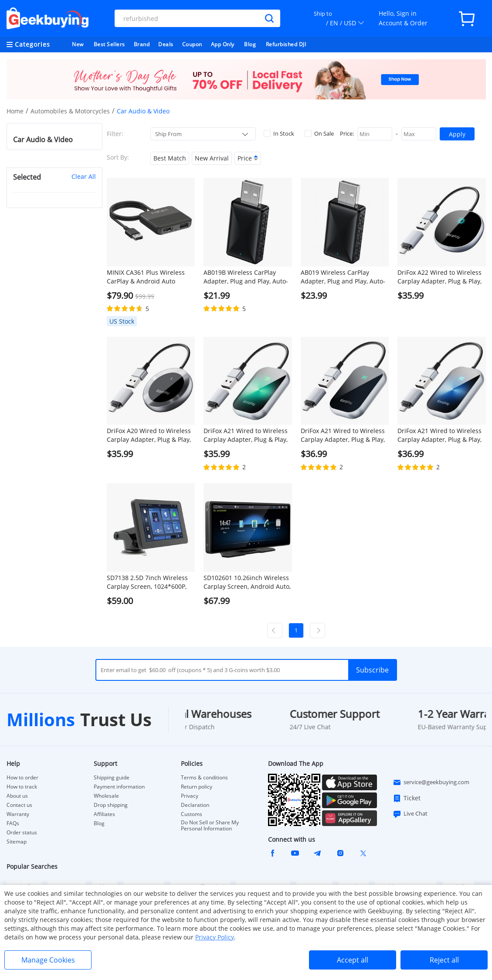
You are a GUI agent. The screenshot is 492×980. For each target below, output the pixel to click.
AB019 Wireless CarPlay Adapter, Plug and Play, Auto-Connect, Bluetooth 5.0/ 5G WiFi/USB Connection (343, 277)
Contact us (19, 805)
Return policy (197, 787)
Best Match (170, 158)
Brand (142, 44)
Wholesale (106, 796)
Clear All (84, 176)
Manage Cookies (48, 960)
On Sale (319, 133)
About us (17, 796)
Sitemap (17, 842)
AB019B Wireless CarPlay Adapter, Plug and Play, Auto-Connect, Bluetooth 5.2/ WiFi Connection (246, 277)
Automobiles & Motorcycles (70, 111)
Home (15, 111)
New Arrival (212, 158)
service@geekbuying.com (431, 782)
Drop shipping (111, 805)
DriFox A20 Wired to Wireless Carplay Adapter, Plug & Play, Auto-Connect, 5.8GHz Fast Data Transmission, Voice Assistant (149, 435)
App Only (223, 44)
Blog (250, 44)
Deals (166, 44)
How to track (22, 787)
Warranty (18, 814)
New (78, 44)
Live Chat (410, 814)
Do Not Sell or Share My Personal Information (210, 826)
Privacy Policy (215, 937)
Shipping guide (112, 778)
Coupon (192, 44)
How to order (22, 778)
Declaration (195, 805)
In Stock (279, 133)
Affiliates (104, 814)
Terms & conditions (204, 778)
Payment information (119, 787)
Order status (22, 833)
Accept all (353, 960)
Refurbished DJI (286, 44)
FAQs (13, 823)
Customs (192, 814)
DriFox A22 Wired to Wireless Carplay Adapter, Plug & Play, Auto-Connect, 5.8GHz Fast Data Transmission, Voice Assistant (439, 277)
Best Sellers (109, 44)
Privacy (190, 796)
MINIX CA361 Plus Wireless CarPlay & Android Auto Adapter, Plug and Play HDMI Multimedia (149, 277)
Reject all (444, 960)
